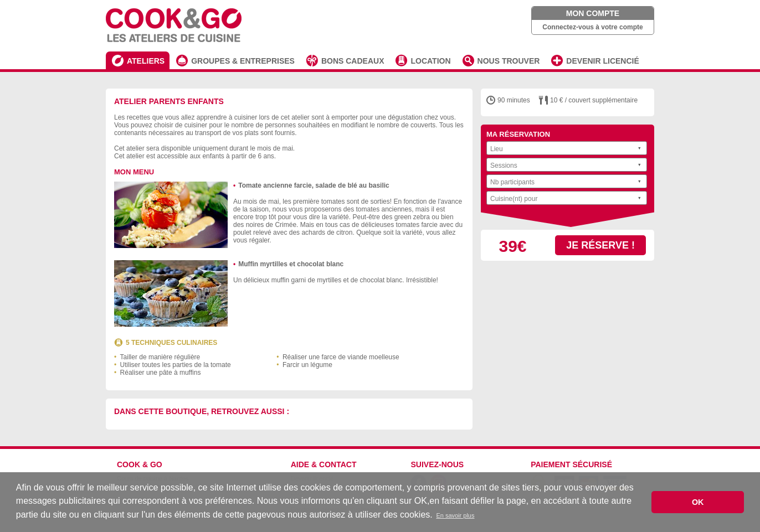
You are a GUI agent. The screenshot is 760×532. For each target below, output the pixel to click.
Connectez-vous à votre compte (592, 27)
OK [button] (698, 502)
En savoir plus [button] (455, 515)
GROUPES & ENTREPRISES (243, 61)
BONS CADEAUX (353, 61)
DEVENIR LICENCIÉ (602, 61)
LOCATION (430, 61)
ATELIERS (146, 61)
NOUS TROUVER (509, 61)
